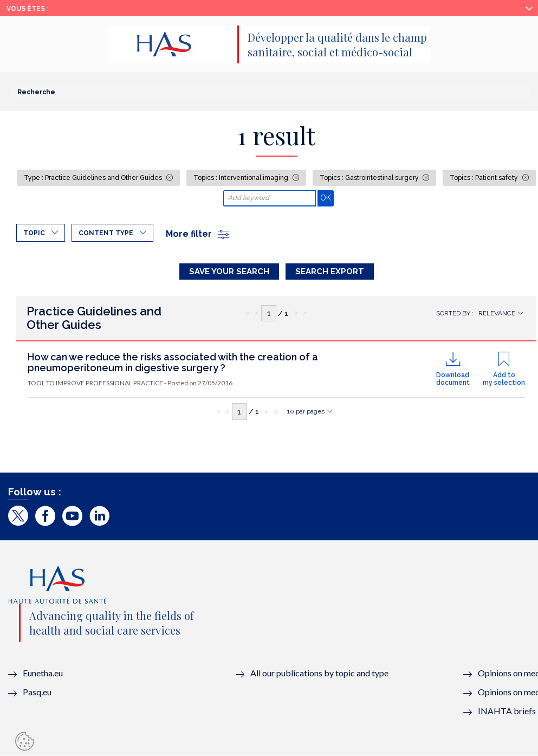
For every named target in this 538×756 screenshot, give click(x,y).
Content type (106, 233)
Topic (34, 233)
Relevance (497, 313)
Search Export (330, 272)
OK (327, 198)
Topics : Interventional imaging (242, 178)
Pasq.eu (37, 692)
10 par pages (306, 411)
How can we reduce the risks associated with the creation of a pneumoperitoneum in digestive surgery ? (173, 362)
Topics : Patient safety (485, 178)
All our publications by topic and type (319, 673)
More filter (198, 234)
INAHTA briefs (507, 711)
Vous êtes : (27, 9)
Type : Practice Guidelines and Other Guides (94, 178)
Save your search (229, 272)
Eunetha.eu (43, 673)
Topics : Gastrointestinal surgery (370, 178)
